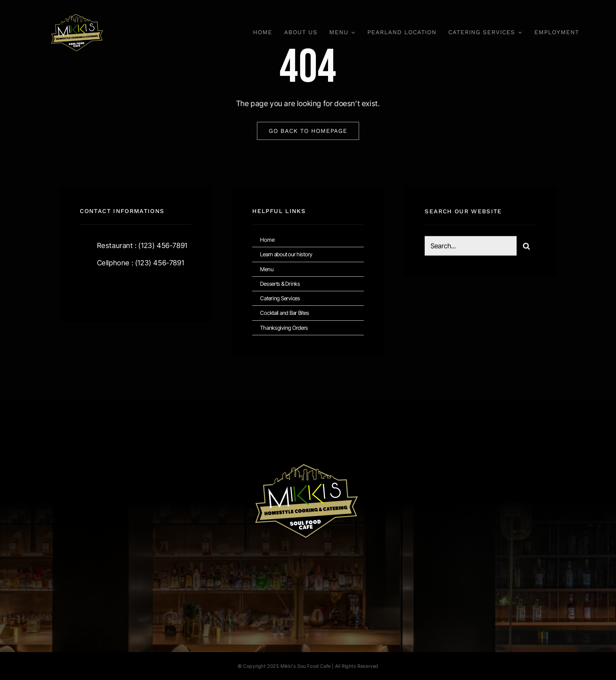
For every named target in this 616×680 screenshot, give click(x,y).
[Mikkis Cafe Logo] (77, 8)
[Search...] (470, 247)
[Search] (526, 247)
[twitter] (110, 289)
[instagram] (132, 289)
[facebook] (89, 289)
